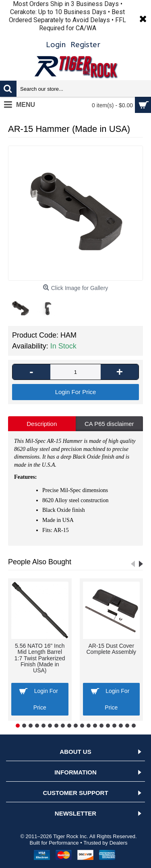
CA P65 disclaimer (109, 424)
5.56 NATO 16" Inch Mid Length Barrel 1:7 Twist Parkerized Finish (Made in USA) (40, 658)
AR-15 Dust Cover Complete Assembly (111, 649)
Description (42, 424)
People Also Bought (40, 562)
